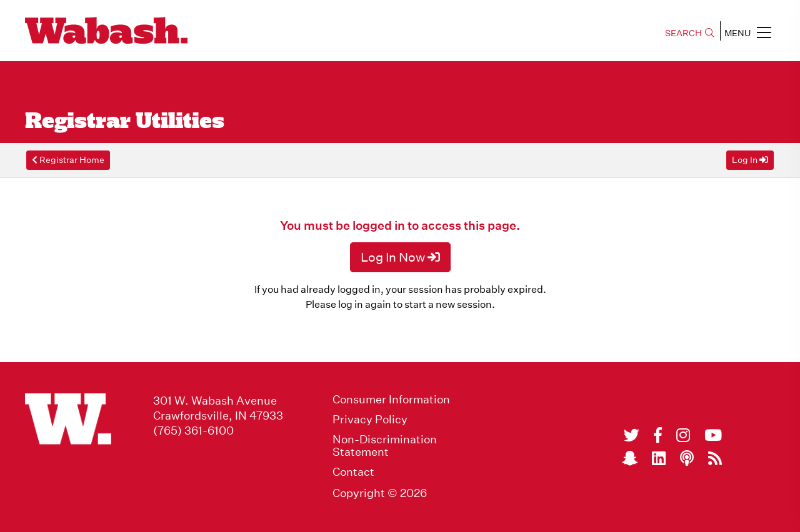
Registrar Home (68, 160)
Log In (750, 160)
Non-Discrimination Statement (385, 446)
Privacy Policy (370, 420)
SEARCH (690, 33)
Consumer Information (391, 400)
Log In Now (400, 257)
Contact (353, 472)
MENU (748, 32)
